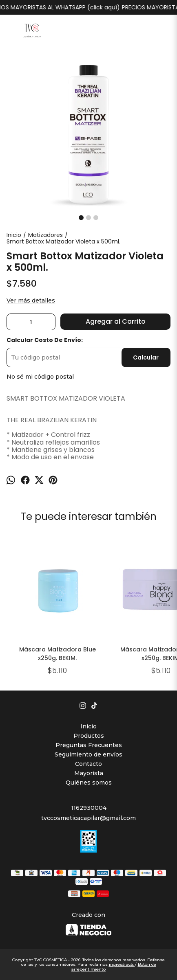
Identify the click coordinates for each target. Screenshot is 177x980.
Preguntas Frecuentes (89, 745)
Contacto (88, 764)
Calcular (146, 357)
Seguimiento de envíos (88, 754)
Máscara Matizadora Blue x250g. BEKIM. (58, 654)
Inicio (88, 726)
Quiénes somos (89, 783)
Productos (89, 736)
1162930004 (89, 808)
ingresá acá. (122, 964)
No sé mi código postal (40, 377)
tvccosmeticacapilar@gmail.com (88, 818)
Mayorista (89, 773)
